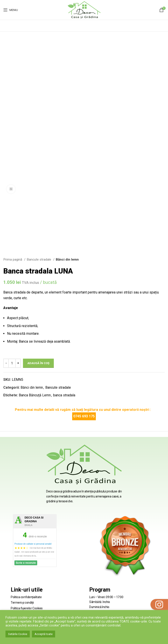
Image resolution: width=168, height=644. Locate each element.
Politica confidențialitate (26, 597)
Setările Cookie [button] (18, 634)
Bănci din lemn (67, 259)
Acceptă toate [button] (44, 634)
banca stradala (64, 395)
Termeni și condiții (22, 603)
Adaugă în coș (38, 363)
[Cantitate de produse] (12, 363)
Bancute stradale (39, 259)
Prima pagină (13, 259)
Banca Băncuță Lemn (35, 395)
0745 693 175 (84, 416)
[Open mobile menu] (11, 10)
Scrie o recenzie (26, 563)
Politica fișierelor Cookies (27, 608)
